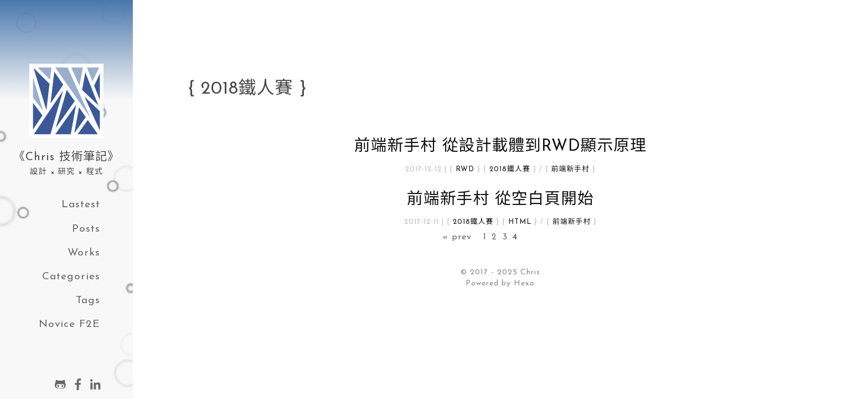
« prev (457, 237)
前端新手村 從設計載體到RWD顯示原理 (500, 147)
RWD (465, 169)
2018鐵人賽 (510, 169)
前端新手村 (570, 169)
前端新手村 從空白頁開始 (500, 200)
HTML (520, 222)
